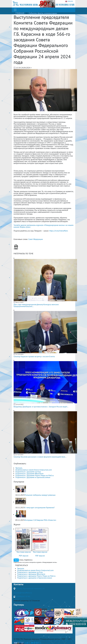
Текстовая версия (24, 552)
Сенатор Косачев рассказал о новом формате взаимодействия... (40, 457)
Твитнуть (19, 468)
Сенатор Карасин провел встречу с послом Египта (34, 356)
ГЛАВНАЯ (20, 13)
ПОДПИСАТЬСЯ (21, 565)
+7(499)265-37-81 (23, 596)
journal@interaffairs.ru (23, 593)
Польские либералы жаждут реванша (40, 495)
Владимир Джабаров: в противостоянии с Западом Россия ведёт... (41, 407)
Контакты (18, 584)
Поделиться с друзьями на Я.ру (28, 472)
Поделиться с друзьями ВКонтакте (29, 474)
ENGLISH (69, 1)
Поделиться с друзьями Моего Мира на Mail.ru (35, 475)
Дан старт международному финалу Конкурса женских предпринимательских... (36, 305)
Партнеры (19, 605)
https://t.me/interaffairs (59, 231)
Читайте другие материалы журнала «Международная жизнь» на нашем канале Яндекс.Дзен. (43, 226)
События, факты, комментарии (43, 13)
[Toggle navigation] (15, 10)
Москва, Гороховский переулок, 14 (30, 588)
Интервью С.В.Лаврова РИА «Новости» (40, 520)
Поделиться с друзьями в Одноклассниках (33, 477)
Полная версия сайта (22, 633)
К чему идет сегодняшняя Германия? (40, 507)
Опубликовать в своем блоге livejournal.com (34, 470)
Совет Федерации (36, 239)
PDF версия (24, 556)
